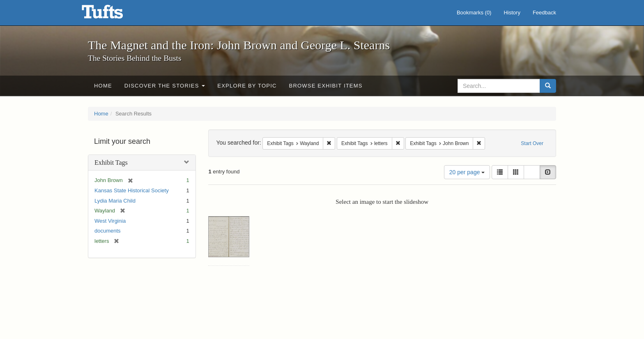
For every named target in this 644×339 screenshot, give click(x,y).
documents (108, 231)
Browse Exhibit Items (326, 86)
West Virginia (110, 221)
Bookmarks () (474, 13)
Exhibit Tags (111, 163)
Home (103, 86)
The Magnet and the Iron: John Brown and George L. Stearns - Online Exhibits (113, 14)
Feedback (544, 13)
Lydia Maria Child (115, 201)
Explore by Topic (247, 86)
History (512, 13)
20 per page (467, 172)
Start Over (532, 143)
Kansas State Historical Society (132, 190)
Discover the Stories (165, 86)
